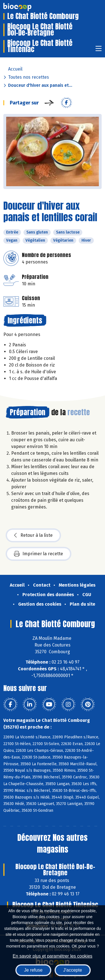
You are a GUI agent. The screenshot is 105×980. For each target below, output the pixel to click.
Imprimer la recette (39, 554)
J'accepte (73, 970)
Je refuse (33, 970)
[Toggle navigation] (99, 50)
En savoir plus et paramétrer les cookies (53, 956)
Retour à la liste (33, 535)
